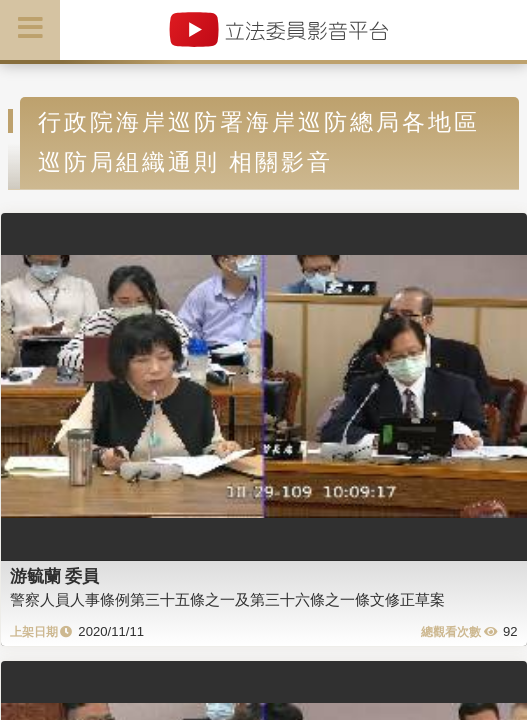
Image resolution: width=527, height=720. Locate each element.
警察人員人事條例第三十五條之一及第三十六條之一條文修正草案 (227, 599)
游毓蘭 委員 (55, 576)
